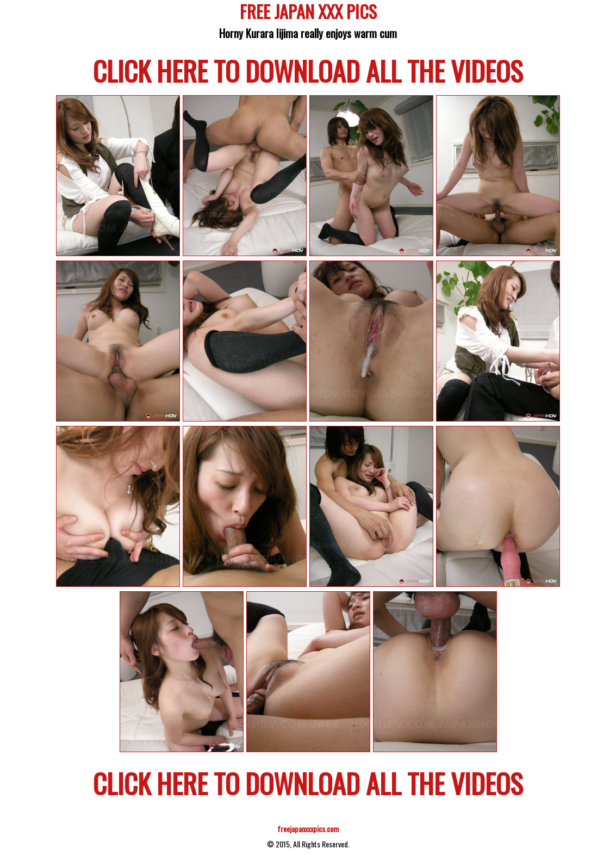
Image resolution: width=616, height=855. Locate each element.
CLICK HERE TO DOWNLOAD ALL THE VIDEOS (308, 70)
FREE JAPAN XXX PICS (308, 13)
